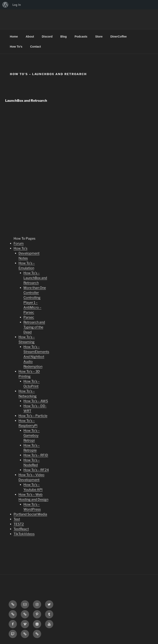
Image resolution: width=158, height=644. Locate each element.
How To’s (16, 47)
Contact (36, 47)
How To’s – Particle (33, 416)
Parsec (29, 317)
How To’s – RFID (36, 455)
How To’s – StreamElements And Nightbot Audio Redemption (36, 357)
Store (99, 37)
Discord (47, 37)
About (30, 37)
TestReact (21, 529)
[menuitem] (5, 5)
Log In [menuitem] (17, 5)
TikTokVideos (24, 534)
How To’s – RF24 (36, 470)
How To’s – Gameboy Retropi (32, 435)
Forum (19, 243)
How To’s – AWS (36, 401)
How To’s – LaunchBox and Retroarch (35, 278)
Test (17, 519)
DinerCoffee (118, 37)
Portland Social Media (30, 514)
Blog (63, 37)
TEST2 (19, 524)
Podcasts (81, 37)
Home (14, 37)
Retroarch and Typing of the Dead (34, 327)
